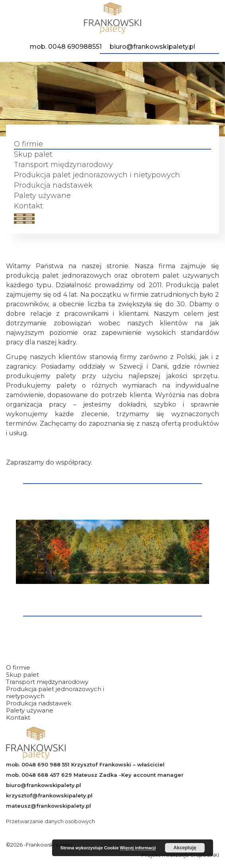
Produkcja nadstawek (53, 185)
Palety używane (42, 196)
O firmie (28, 144)
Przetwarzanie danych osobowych (50, 821)
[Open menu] (24, 219)
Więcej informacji (138, 848)
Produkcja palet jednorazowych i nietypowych (97, 175)
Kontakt (28, 206)
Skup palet (33, 155)
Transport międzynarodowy (63, 165)
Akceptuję (185, 848)
